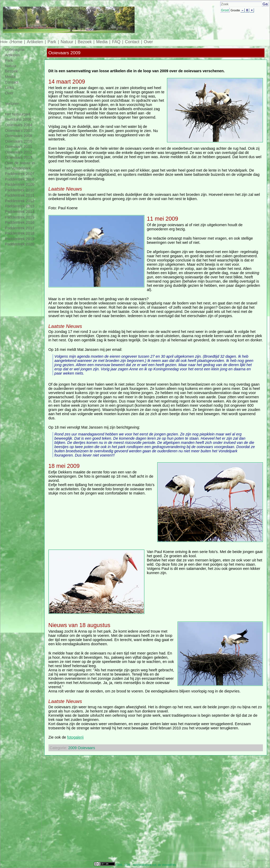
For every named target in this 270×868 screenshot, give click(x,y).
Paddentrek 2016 (20, 222)
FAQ (116, 42)
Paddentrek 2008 (20, 179)
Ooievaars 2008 (19, 136)
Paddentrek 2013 (20, 206)
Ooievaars (86, 748)
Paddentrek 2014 (20, 212)
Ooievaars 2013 (19, 157)
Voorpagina (15, 50)
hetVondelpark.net (144, 865)
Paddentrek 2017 (20, 228)
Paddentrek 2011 (20, 195)
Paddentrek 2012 (20, 201)
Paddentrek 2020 (20, 244)
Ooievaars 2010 (19, 141)
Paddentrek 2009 (20, 185)
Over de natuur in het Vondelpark (20, 166)
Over (148, 42)
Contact (132, 42)
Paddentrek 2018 (20, 233)
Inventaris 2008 (18, 119)
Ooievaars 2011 (19, 147)
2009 (72, 748)
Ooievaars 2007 (19, 130)
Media (102, 42)
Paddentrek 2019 (20, 239)
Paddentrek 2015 (20, 217)
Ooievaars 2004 (19, 125)
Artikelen (35, 42)
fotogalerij (75, 737)
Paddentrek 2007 (20, 174)
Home (17, 42)
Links (9, 88)
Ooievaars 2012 (19, 152)
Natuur (67, 42)
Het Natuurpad (18, 114)
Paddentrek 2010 (20, 190)
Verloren (12, 104)
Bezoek (85, 42)
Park (52, 42)
